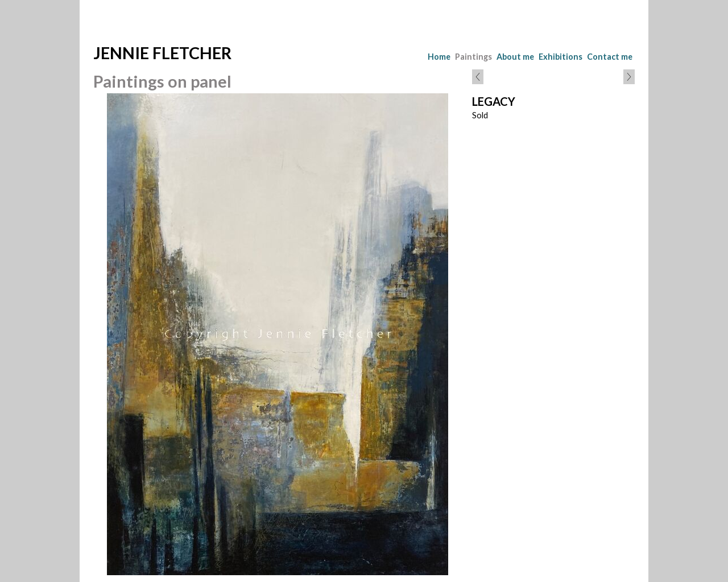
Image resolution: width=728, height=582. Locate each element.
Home (439, 57)
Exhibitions (561, 57)
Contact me (610, 57)
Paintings (473, 57)
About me (515, 57)
